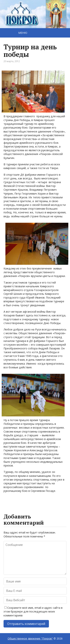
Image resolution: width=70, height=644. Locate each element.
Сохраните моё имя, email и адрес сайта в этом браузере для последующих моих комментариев (33, 611)
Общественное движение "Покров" (30, 638)
